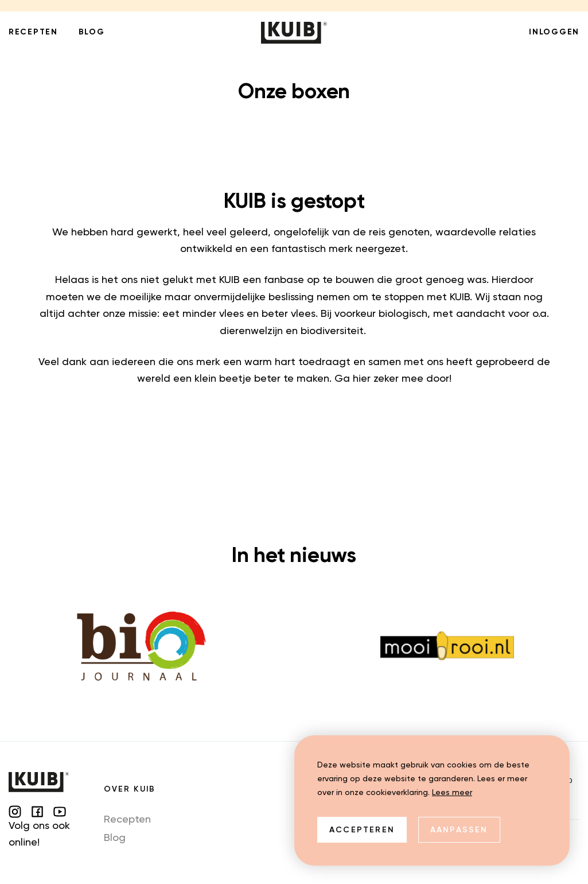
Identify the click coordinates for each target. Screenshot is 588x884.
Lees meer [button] (452, 793)
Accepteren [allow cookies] (362, 830)
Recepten (127, 820)
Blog (115, 838)
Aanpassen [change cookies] (459, 830)
